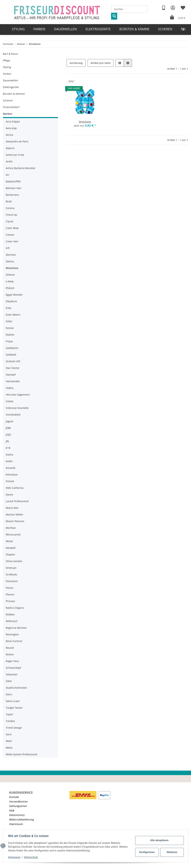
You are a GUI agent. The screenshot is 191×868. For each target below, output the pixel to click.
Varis (9, 734)
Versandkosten (18, 801)
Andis (9, 161)
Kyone (9, 494)
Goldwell (11, 355)
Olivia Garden (14, 561)
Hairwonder (13, 381)
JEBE (8, 428)
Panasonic (12, 581)
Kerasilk (11, 468)
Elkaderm (11, 301)
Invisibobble (13, 415)
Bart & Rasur (11, 54)
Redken (10, 614)
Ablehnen (171, 852)
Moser (10, 541)
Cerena (10, 208)
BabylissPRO (13, 181)
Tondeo (10, 721)
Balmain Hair (14, 188)
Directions (85, 122)
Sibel (9, 681)
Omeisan (11, 568)
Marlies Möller (14, 514)
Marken (8, 114)
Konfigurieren (146, 852)
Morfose (11, 528)
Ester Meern (13, 315)
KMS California (15, 488)
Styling (7, 67)
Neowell (11, 548)
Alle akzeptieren (159, 840)
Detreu (10, 261)
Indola (10, 401)
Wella (9, 748)
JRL (8, 441)
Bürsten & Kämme (14, 94)
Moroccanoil (13, 534)
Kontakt (14, 797)
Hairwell (11, 375)
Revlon (10, 654)
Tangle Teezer (14, 708)
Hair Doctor (13, 368)
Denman (11, 255)
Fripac (9, 341)
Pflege (6, 60)
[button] (173, 8)
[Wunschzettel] (183, 8)
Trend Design (14, 728)
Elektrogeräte (11, 87)
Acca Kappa (13, 121)
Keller (9, 461)
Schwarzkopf (13, 668)
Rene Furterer (14, 641)
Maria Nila (12, 508)
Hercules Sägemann (18, 395)
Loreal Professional (17, 501)
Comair (10, 235)
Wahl (9, 741)
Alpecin (10, 148)
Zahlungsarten (18, 806)
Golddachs (12, 348)
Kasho (9, 455)
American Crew (15, 155)
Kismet (10, 481)
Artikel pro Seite (101, 63)
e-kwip (10, 281)
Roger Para (12, 661)
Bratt (9, 201)
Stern (9, 694)
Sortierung (76, 63)
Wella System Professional (22, 754)
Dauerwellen (11, 80)
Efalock (10, 288)
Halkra (10, 388)
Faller (9, 321)
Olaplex (10, 554)
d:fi (8, 248)
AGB (12, 810)
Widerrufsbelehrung (22, 819)
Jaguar (10, 421)
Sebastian (12, 674)
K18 (8, 448)
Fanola (10, 328)
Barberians (12, 195)
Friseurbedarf (11, 107)
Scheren (8, 100)
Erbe (9, 308)
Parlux (10, 588)
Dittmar (10, 275)
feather (10, 335)
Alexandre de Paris (17, 141)
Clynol (9, 221)
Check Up (11, 215)
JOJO (8, 435)
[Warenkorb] (178, 17)
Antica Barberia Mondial (20, 168)
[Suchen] (129, 9)
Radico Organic (15, 608)
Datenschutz (17, 815)
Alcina (9, 135)
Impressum (16, 824)
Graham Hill (13, 361)
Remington (12, 634)
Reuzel (10, 648)
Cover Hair (12, 241)
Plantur (10, 594)
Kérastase (12, 475)
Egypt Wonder (14, 295)
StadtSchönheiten (16, 688)
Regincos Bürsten (16, 628)
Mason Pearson (15, 521)
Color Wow (12, 228)
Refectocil (12, 621)
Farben (7, 74)
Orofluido (11, 574)
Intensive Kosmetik (17, 408)
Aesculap (11, 128)
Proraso (10, 601)
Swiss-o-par (13, 701)
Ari (7, 175)
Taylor (9, 714)
